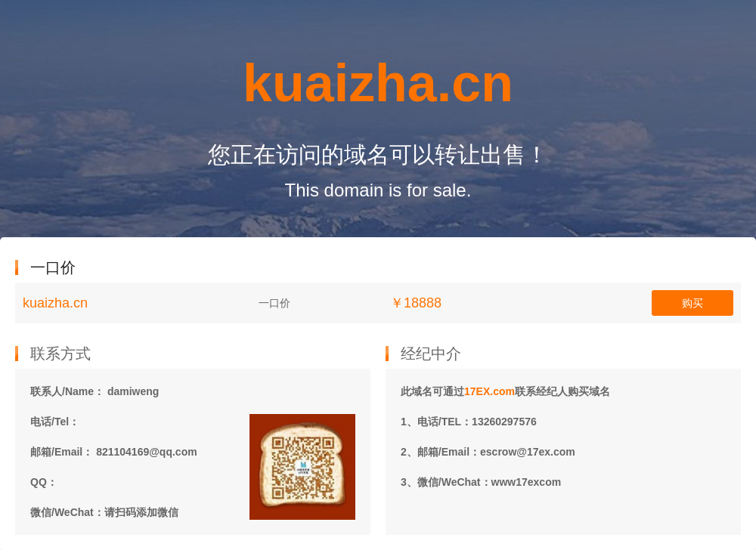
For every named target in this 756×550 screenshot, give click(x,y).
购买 (692, 303)
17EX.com (490, 391)
